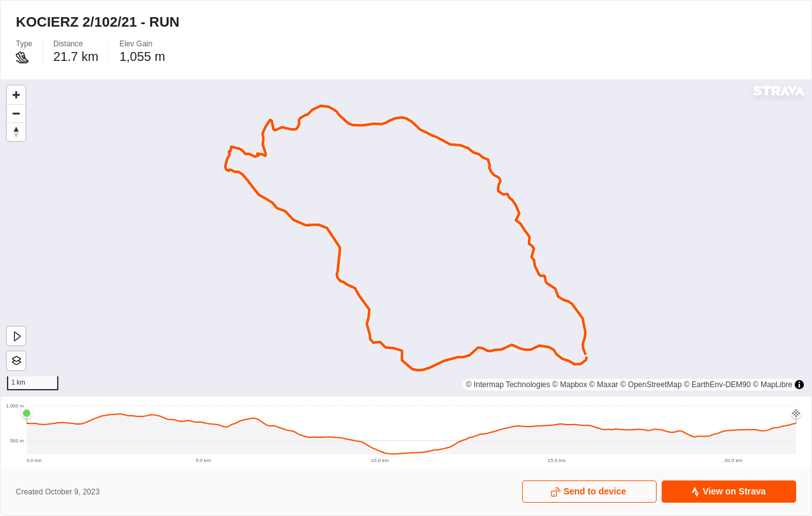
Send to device (588, 492)
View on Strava (728, 492)
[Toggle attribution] (799, 385)
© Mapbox (570, 385)
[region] (406, 238)
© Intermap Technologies (508, 385)
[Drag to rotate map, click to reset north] (16, 132)
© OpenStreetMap (651, 385)
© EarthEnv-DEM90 (717, 385)
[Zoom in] (16, 95)
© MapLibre (773, 385)
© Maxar (604, 385)
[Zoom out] (16, 113)
